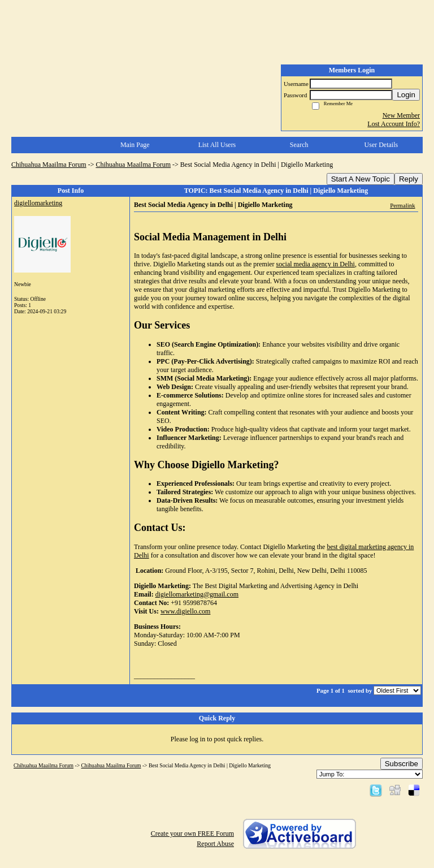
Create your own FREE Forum (192, 834)
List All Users (217, 145)
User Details (381, 145)
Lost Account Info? (394, 124)
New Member (401, 115)
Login (406, 95)
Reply (409, 179)
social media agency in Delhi (316, 264)
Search (299, 145)
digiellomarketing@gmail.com (197, 594)
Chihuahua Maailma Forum (49, 165)
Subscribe (402, 764)
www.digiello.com (186, 611)
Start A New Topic (361, 179)
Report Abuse (215, 844)
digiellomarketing (38, 203)
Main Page (135, 145)
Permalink (402, 205)
